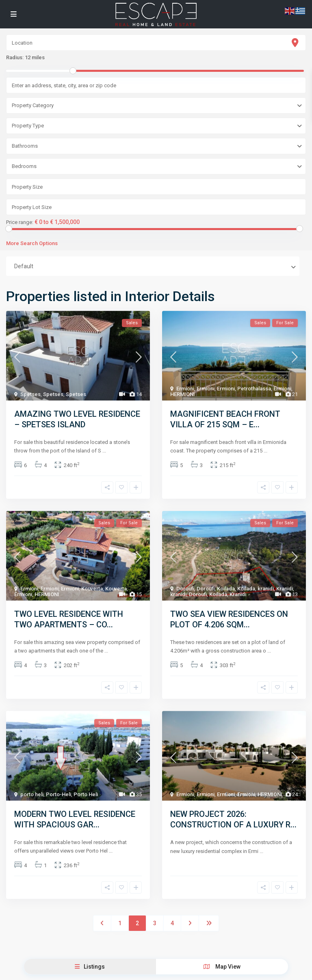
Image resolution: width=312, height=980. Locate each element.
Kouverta (92, 589)
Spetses (30, 394)
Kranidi (285, 589)
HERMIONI (183, 394)
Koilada (226, 589)
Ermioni (185, 389)
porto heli (32, 794)
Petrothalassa (254, 389)
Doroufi (185, 589)
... (104, 451)
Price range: (20, 222)
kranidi (266, 589)
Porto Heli (86, 794)
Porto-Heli (58, 794)
